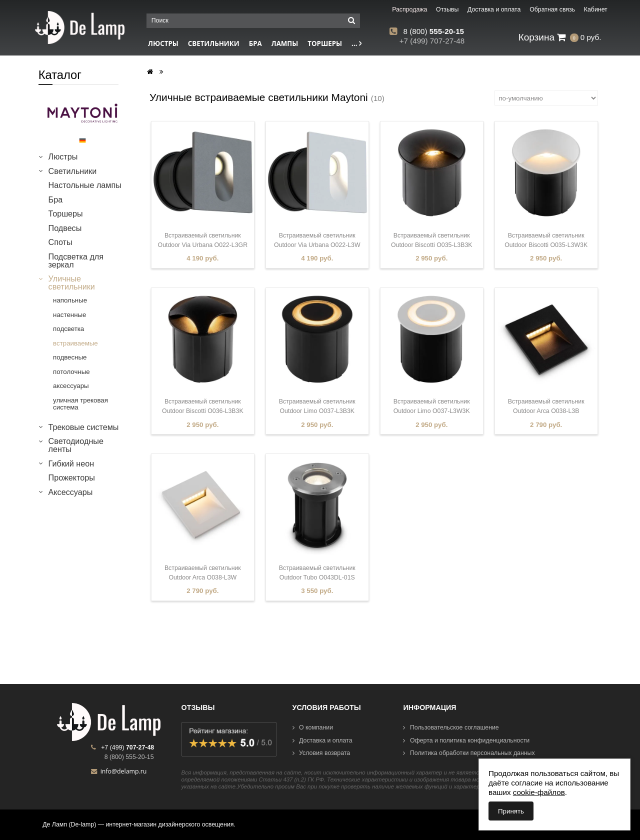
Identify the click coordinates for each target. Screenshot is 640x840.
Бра (255, 43)
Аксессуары (71, 492)
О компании (313, 727)
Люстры (163, 43)
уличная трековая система (80, 404)
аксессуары (71, 386)
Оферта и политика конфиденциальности (466, 740)
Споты (60, 242)
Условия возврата (321, 753)
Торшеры (325, 43)
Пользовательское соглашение (451, 727)
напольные (70, 300)
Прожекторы (72, 477)
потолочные (71, 372)
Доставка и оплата (322, 740)
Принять (511, 811)
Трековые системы (84, 427)
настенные (69, 315)
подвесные (70, 357)
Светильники (214, 43)
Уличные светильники (72, 282)
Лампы (285, 43)
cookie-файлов (539, 792)
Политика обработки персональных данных (469, 753)
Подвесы (65, 228)
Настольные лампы (85, 185)
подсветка (68, 329)
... (356, 43)
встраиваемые (75, 343)
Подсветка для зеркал (76, 260)
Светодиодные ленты (76, 445)
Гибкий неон (71, 463)
